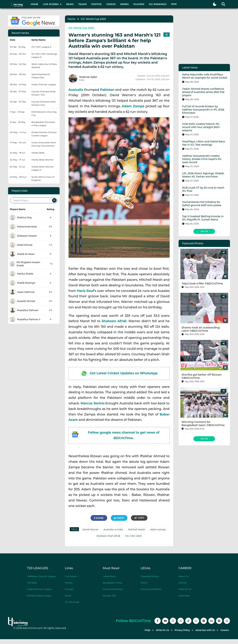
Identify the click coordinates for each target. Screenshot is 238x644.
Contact (183, 583)
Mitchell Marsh (137, 529)
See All (204, 231)
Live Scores (71, 576)
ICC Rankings (158, 4)
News (70, 4)
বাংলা (174, 4)
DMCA (144, 583)
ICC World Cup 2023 (93, 19)
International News (113, 589)
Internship (184, 596)
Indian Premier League (39, 589)
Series (124, 4)
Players (139, 4)
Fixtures (69, 589)
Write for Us (185, 589)
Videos (111, 4)
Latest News (109, 576)
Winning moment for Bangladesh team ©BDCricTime (203, 423)
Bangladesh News (112, 583)
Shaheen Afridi (114, 321)
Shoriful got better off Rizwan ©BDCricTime (202, 376)
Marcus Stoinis (93, 403)
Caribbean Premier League (41, 576)
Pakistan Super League (39, 596)
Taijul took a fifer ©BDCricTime (202, 283)
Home (34, 4)
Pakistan (107, 90)
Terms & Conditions (151, 589)
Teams (82, 4)
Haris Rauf (86, 291)
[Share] (224, 252)
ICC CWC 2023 (133, 536)
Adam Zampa (133, 106)
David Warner (90, 529)
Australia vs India (113, 529)
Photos (96, 4)
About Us (183, 576)
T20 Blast (32, 583)
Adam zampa (158, 529)
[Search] (54, 200)
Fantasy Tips (109, 596)
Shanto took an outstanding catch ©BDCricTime (201, 329)
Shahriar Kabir (88, 77)
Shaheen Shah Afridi (108, 536)
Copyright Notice (150, 576)
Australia (76, 90)
